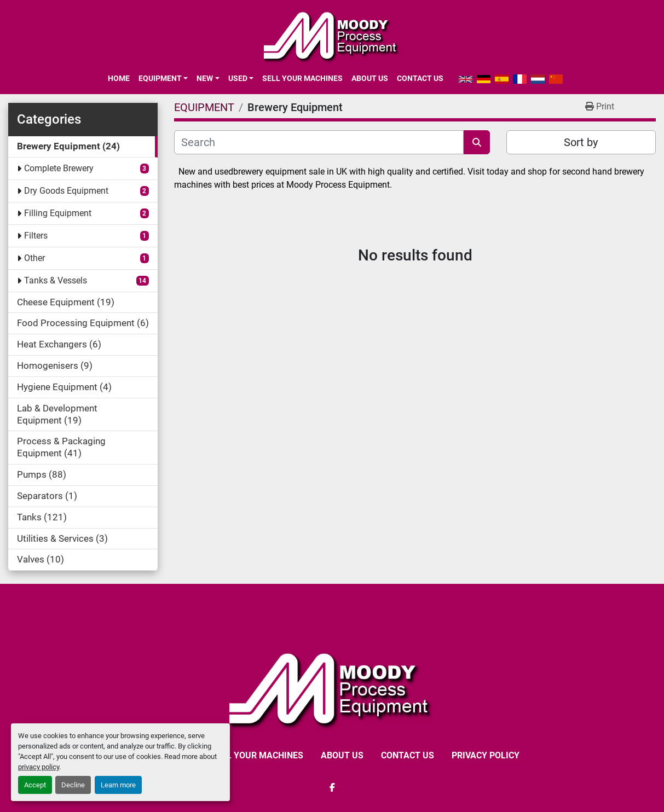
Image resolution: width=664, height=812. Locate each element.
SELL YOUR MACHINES (302, 78)
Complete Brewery (59, 168)
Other (34, 258)
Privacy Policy (486, 755)
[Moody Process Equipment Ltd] (332, 689)
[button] (163, 78)
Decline (73, 785)
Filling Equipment (58, 213)
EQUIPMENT (160, 78)
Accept (35, 785)
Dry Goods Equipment (66, 191)
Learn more (118, 785)
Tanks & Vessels (56, 280)
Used (238, 78)
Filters (36, 236)
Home (119, 78)
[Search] (319, 142)
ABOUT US (370, 78)
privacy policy (39, 767)
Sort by (581, 142)
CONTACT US (420, 78)
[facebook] (332, 787)
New (205, 78)
